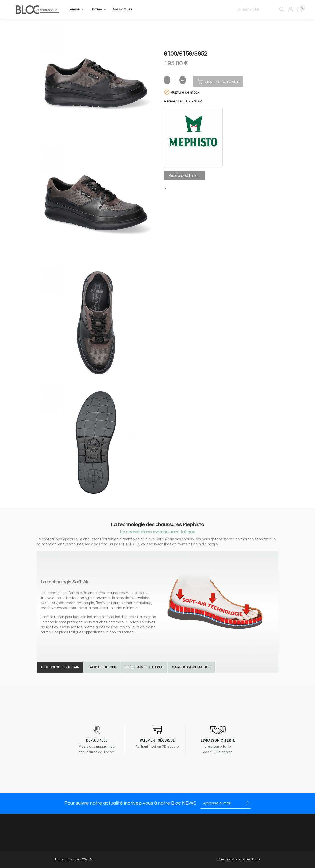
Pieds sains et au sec (144, 667)
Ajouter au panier (218, 81)
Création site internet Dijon (239, 859)
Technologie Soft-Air (60, 667)
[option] (96, 84)
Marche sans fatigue (191, 667)
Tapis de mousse (102, 667)
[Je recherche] (259, 9)
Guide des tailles (184, 176)
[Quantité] (175, 81)
